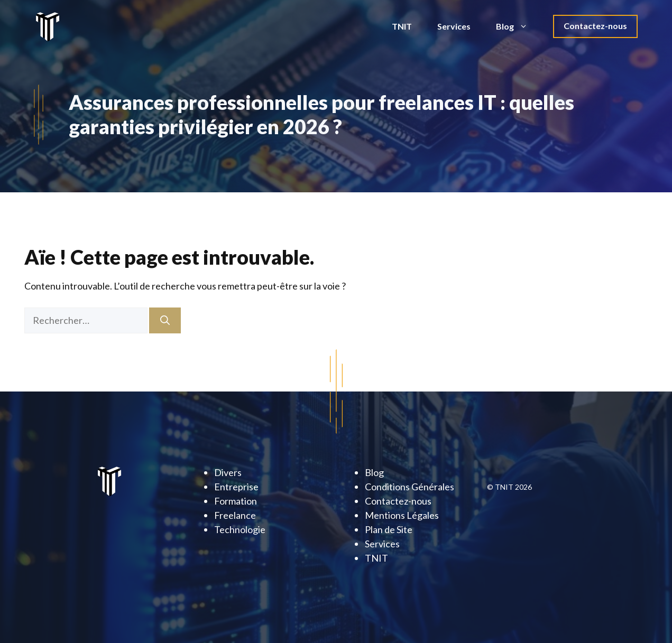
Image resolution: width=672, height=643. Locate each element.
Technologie (240, 529)
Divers (228, 472)
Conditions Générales (409, 487)
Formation (236, 501)
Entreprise (236, 487)
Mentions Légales (402, 515)
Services (454, 26)
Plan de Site (389, 529)
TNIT (402, 26)
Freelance (235, 515)
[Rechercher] (165, 320)
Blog (518, 26)
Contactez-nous (595, 26)
